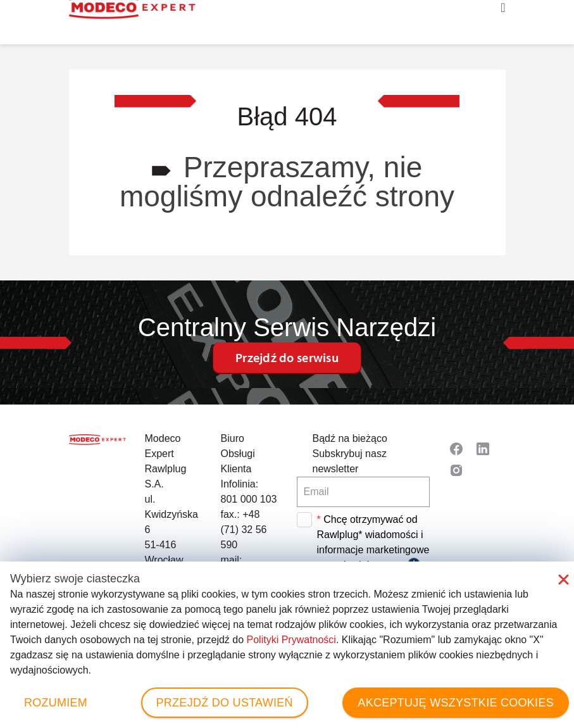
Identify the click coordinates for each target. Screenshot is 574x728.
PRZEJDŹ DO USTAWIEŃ (225, 703)
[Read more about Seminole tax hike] (456, 449)
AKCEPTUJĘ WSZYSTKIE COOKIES (456, 703)
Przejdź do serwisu (287, 357)
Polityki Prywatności (291, 640)
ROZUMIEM (56, 703)
